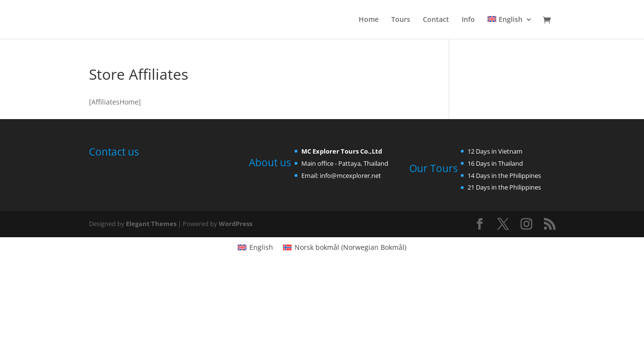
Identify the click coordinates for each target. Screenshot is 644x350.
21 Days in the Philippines (504, 187)
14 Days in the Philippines (504, 175)
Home (369, 20)
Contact (436, 20)
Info (468, 20)
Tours (401, 20)
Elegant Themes (151, 224)
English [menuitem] (261, 247)
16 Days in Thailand (495, 163)
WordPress (235, 224)
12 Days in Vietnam (495, 151)
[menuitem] (510, 27)
